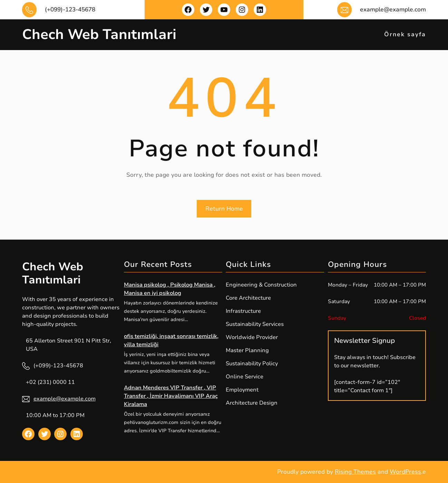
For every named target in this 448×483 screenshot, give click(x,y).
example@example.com (65, 399)
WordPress (405, 472)
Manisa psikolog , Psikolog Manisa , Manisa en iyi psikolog (170, 289)
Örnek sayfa (405, 34)
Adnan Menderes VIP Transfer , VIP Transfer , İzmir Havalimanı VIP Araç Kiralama (171, 396)
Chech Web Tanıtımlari (99, 34)
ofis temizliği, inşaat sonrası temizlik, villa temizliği (171, 340)
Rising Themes (355, 472)
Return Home (224, 209)
